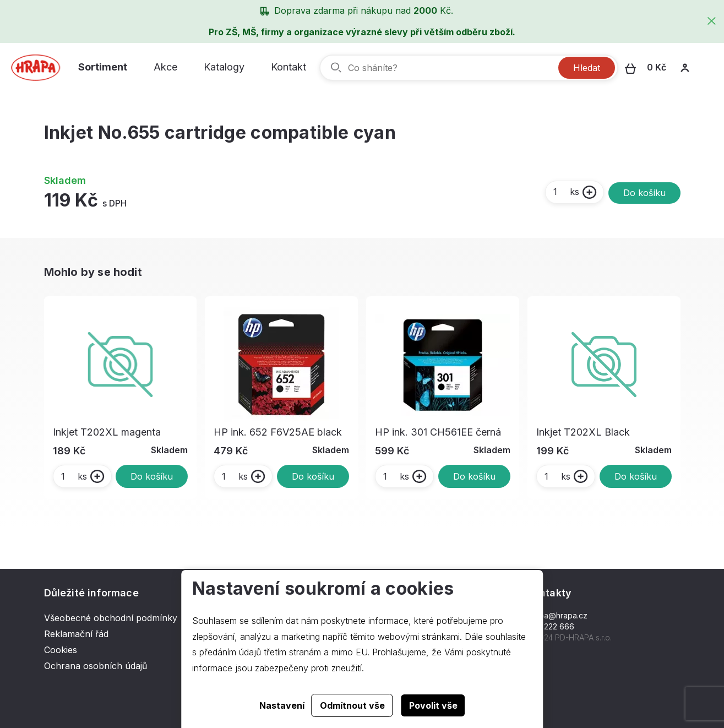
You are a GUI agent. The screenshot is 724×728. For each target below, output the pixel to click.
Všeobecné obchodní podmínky (111, 618)
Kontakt (288, 67)
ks (566, 192)
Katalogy (224, 67)
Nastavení (282, 705)
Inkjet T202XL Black (583, 432)
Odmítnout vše (352, 705)
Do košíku (644, 193)
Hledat (587, 68)
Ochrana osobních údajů (96, 666)
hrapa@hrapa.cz (557, 615)
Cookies (61, 650)
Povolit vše (433, 705)
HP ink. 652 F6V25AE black (278, 432)
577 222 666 (551, 626)
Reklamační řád (76, 634)
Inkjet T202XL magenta (107, 432)
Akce (165, 67)
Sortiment (103, 67)
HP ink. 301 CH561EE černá (438, 432)
